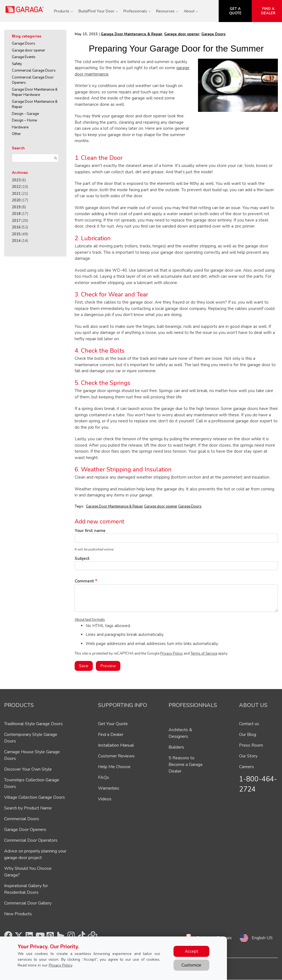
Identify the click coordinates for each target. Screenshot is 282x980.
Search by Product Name (28, 808)
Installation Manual (116, 745)
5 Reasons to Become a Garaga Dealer (185, 765)
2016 (16, 227)
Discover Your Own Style (28, 769)
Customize (191, 965)
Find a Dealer (111, 735)
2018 (16, 214)
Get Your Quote (113, 724)
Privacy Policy (172, 654)
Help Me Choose (114, 767)
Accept (192, 951)
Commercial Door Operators (31, 840)
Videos (105, 799)
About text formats (90, 620)
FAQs (104, 777)
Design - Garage (25, 114)
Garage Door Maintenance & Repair (35, 104)
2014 (16, 241)
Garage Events (24, 57)
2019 (16, 207)
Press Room (251, 745)
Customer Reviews (116, 756)
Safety (17, 64)
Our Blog (248, 735)
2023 (16, 180)
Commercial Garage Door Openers (33, 80)
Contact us (249, 724)
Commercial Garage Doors (34, 71)
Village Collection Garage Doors (35, 797)
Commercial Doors (22, 819)
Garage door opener (29, 50)
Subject (82, 558)
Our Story (248, 756)
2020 (16, 200)
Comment (84, 581)
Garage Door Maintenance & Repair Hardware (35, 92)
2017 (16, 221)
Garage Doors (24, 44)
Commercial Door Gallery (28, 903)
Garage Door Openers (25, 830)
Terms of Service (204, 654)
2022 (16, 187)
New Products (18, 914)
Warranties (109, 788)
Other (16, 134)
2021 (16, 194)
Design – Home (24, 120)
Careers (246, 767)
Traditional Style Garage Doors (33, 724)
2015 (16, 234)
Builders (176, 747)
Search (18, 148)
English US (262, 938)
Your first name (90, 531)
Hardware (20, 127)
